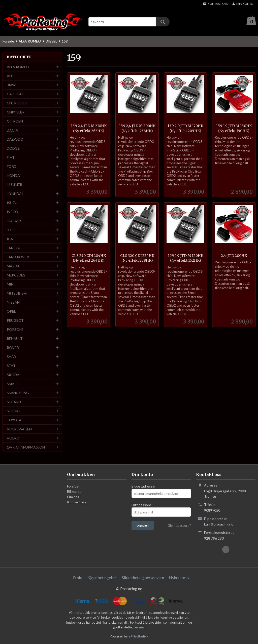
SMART (13, 384)
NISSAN (13, 303)
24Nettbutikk (138, 636)
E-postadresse (143, 486)
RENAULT (15, 339)
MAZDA (13, 266)
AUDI (11, 76)
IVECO (12, 212)
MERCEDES (16, 275)
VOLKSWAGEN (19, 429)
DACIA (12, 130)
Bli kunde (74, 492)
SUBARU (14, 402)
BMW (11, 85)
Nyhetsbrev (179, 578)
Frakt (78, 578)
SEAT (11, 366)
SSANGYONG (18, 393)
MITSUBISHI (17, 293)
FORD (12, 167)
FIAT (11, 158)
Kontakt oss (77, 502)
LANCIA (13, 248)
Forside (8, 41)
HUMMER (14, 185)
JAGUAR (14, 221)
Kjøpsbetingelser (102, 578)
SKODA (13, 375)
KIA (10, 239)
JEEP (11, 230)
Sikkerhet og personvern (143, 578)
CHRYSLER (16, 112)
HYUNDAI (15, 194)
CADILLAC (15, 94)
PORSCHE (15, 330)
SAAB (11, 357)
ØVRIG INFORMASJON (26, 447)
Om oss (73, 497)
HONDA (13, 176)
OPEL (11, 312)
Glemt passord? (179, 526)
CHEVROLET (17, 103)
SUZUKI (13, 411)
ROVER (13, 348)
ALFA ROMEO (18, 67)
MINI (11, 284)
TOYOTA (14, 420)
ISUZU (12, 203)
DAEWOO (15, 139)
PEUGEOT (15, 321)
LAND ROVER (18, 257)
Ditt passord (141, 505)
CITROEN (15, 121)
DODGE (13, 149)
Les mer (139, 627)
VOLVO (13, 438)
